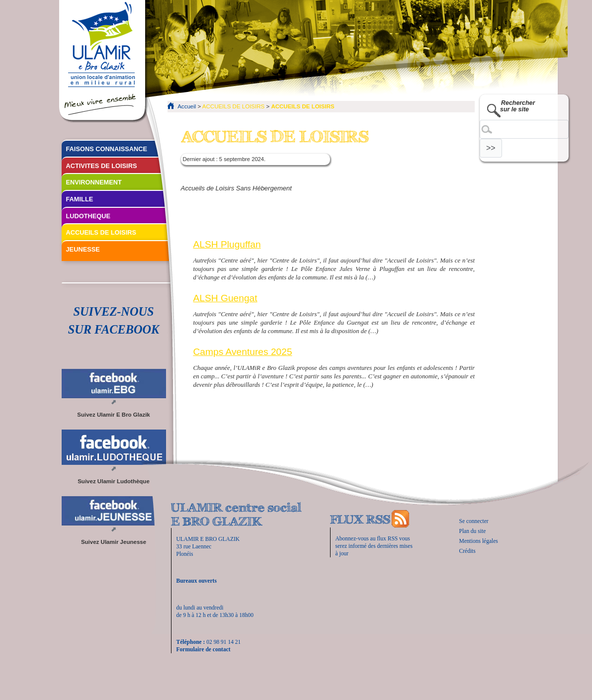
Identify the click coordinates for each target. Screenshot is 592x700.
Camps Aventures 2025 (243, 352)
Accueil (187, 106)
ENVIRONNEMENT (94, 182)
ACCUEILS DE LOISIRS (233, 106)
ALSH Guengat (225, 298)
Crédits (467, 551)
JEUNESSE (83, 249)
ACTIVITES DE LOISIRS (102, 166)
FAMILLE (80, 199)
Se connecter (474, 521)
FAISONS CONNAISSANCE (107, 149)
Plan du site (473, 531)
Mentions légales (479, 541)
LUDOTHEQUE (88, 216)
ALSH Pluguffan (227, 244)
